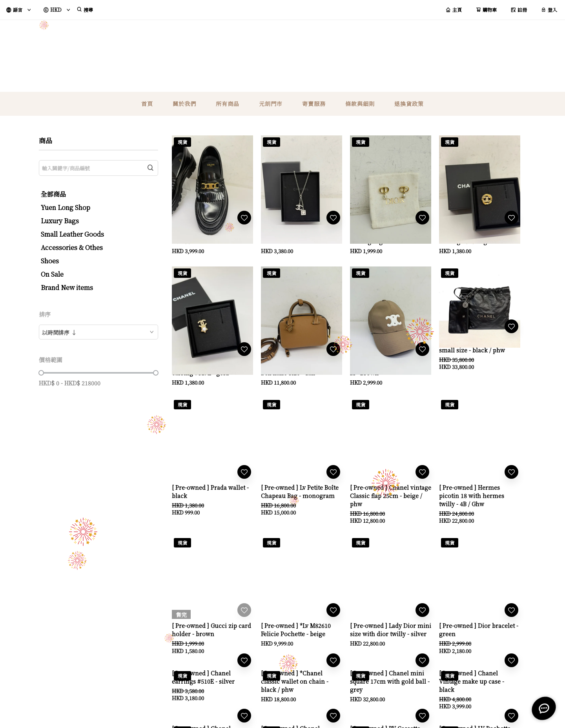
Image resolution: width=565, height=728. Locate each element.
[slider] (41, 373)
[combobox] (98, 332)
